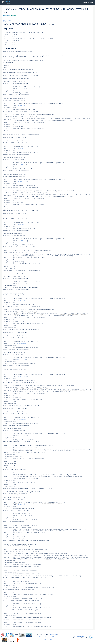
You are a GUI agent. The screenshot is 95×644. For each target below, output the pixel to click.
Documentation (7, 16)
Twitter (46, 639)
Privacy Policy (43, 637)
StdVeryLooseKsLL (21, 89)
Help (49, 637)
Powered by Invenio (79, 636)
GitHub (54, 637)
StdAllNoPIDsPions (21, 105)
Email (50, 639)
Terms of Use (53, 635)
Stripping (13, 16)
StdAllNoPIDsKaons (22, 181)
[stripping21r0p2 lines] (9, 21)
